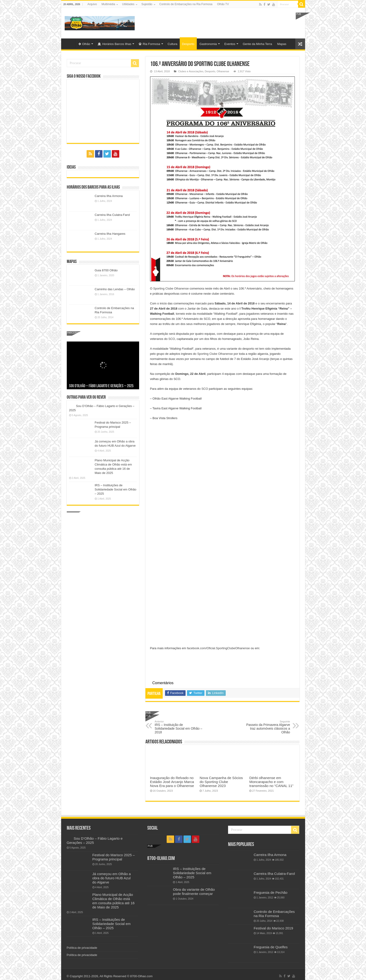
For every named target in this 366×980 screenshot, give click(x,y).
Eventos (230, 44)
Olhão (84, 44)
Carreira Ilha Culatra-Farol (112, 215)
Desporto (188, 44)
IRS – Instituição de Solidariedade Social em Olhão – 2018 (179, 727)
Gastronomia (208, 44)
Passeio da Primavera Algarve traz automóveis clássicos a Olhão (266, 727)
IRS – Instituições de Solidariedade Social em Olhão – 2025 (116, 489)
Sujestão (147, 4)
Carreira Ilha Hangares (110, 234)
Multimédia (108, 4)
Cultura (172, 44)
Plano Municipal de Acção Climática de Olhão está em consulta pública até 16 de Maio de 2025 (114, 901)
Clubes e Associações (191, 71)
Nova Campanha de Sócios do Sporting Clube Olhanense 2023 (221, 782)
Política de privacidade (82, 948)
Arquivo (92, 4)
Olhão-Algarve (70, 43)
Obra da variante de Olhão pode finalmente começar (194, 892)
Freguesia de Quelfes (271, 947)
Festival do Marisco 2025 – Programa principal (114, 857)
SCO (172, 339)
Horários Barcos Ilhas (114, 44)
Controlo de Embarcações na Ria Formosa (186, 4)
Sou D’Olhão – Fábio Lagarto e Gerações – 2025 (101, 386)
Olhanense (223, 71)
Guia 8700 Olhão (106, 270)
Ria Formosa (149, 44)
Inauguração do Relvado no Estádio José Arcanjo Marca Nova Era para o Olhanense (172, 782)
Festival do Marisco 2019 (273, 928)
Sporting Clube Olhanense (171, 288)
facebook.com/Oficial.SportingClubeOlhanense (218, 648)
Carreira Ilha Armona (109, 196)
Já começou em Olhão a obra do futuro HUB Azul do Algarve (112, 878)
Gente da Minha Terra (257, 44)
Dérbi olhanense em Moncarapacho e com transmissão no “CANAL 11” (271, 782)
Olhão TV (223, 4)
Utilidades (128, 4)
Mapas (282, 44)
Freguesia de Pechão (271, 892)
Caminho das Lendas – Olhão (115, 289)
